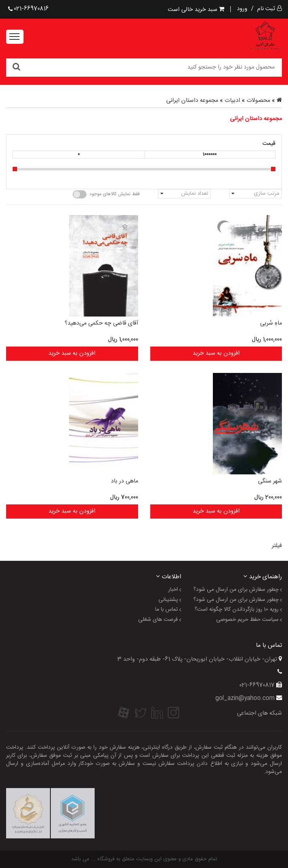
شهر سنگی (270, 481)
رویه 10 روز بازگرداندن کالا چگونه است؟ (237, 610)
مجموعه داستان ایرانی (192, 101)
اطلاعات (169, 576)
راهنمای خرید (263, 576)
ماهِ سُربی (271, 323)
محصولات (258, 101)
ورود (242, 9)
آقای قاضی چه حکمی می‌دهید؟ (101, 323)
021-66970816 (28, 9)
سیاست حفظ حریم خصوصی (247, 620)
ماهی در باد (125, 481)
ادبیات (232, 101)
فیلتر (277, 546)
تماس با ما (167, 610)
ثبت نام (266, 9)
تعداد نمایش (195, 194)
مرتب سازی (267, 194)
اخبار (173, 590)
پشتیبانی (168, 600)
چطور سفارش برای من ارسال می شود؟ (236, 590)
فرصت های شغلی (158, 620)
